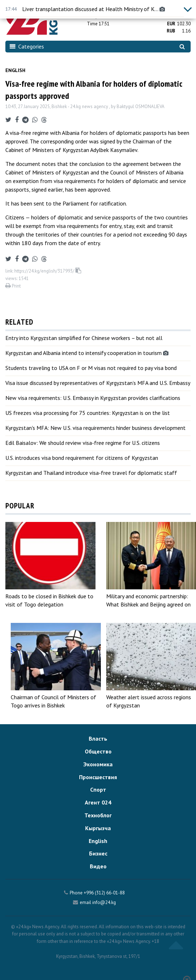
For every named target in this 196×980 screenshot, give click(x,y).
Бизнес (98, 853)
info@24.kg (104, 902)
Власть (98, 738)
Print (13, 286)
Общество (98, 751)
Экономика (98, 764)
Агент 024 (98, 802)
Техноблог (98, 815)
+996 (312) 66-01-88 (104, 893)
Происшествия (98, 777)
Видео (98, 866)
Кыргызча (98, 828)
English (15, 70)
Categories (27, 46)
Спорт (98, 789)
